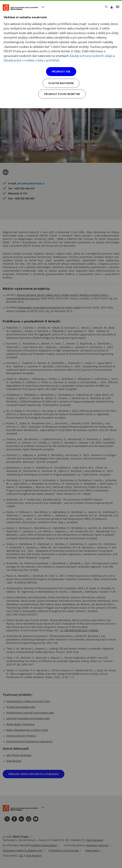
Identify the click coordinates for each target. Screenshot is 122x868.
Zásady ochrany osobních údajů (91, 56)
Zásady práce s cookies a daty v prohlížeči (31, 60)
